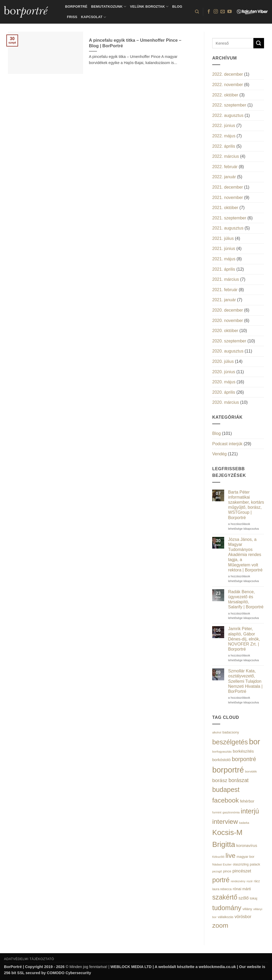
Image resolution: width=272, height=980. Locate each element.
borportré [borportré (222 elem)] (228, 770)
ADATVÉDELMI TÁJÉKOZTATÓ (29, 959)
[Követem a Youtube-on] (229, 12)
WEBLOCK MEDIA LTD (131, 967)
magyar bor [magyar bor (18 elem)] (246, 857)
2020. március (226, 402)
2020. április (224, 392)
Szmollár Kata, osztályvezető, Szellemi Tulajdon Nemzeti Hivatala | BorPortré (245, 681)
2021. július (223, 238)
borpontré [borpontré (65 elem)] (244, 759)
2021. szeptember (229, 218)
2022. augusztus (228, 115)
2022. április (224, 146)
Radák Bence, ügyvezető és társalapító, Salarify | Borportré (246, 599)
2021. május (224, 259)
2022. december (228, 74)
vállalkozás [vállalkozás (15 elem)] (226, 917)
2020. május (224, 382)
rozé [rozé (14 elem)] (250, 881)
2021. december (228, 187)
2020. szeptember (229, 341)
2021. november (228, 198)
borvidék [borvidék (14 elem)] (251, 771)
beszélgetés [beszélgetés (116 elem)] (230, 742)
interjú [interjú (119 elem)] (250, 811)
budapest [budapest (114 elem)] (226, 790)
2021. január (224, 300)
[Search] (197, 12)
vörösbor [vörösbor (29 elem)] (243, 917)
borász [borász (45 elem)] (220, 780)
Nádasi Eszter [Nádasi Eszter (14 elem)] (222, 864)
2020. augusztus (228, 351)
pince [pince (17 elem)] (227, 871)
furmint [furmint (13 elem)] (217, 812)
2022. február (225, 167)
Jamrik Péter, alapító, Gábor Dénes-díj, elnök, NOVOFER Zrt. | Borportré (244, 639)
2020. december (228, 310)
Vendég (219, 454)
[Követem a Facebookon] (209, 12)
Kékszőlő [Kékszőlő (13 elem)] (218, 857)
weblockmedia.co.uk (217, 967)
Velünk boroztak (149, 7)
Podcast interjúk (227, 444)
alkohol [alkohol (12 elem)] (217, 732)
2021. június (224, 249)
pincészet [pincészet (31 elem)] (242, 871)
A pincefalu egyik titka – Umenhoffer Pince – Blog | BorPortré (135, 43)
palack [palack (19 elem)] (255, 864)
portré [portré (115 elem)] (221, 880)
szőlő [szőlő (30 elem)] (244, 898)
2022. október (225, 95)
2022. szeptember (229, 105)
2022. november (228, 85)
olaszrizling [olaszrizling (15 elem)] (241, 864)
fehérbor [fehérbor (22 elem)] (247, 801)
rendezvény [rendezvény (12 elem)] (238, 881)
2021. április (224, 269)
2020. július (223, 361)
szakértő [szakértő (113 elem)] (225, 897)
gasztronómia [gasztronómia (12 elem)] (231, 812)
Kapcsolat (93, 17)
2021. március (226, 279)
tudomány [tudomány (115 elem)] (227, 908)
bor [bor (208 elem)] (254, 742)
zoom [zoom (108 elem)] (220, 925)
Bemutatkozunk (109, 7)
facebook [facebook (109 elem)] (226, 800)
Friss (72, 17)
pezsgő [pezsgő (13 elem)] (217, 871)
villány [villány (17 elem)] (247, 909)
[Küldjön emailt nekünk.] (223, 12)
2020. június (224, 372)
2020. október (225, 331)
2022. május (224, 136)
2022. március (226, 156)
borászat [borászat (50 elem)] (239, 780)
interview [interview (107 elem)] (225, 822)
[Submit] (259, 43)
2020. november (228, 321)
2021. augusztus (228, 228)
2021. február (225, 290)
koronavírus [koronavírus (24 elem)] (247, 845)
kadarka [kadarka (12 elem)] (244, 823)
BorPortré (76, 7)
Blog (177, 7)
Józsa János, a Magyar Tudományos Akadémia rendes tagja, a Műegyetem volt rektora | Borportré (245, 555)
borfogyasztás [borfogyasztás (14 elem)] (222, 751)
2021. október (225, 208)
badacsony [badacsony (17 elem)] (231, 732)
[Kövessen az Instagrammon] (216, 12)
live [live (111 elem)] (230, 856)
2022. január (224, 177)
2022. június (224, 126)
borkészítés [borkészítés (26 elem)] (243, 751)
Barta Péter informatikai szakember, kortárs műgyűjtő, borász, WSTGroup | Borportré (246, 505)
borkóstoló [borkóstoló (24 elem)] (221, 760)
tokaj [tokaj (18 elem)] (253, 898)
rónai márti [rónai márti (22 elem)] (242, 889)
